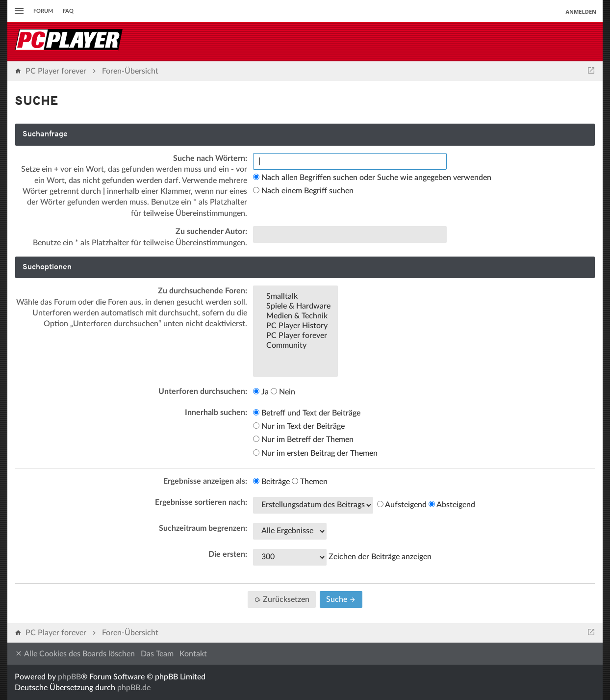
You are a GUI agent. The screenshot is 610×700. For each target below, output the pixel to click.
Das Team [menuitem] (157, 654)
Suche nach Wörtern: (210, 158)
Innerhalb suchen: (216, 413)
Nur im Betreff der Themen (303, 440)
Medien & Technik (295, 316)
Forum (43, 11)
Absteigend (452, 505)
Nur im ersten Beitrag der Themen (315, 453)
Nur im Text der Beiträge (299, 426)
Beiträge (271, 482)
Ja (261, 392)
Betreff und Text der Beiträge (307, 413)
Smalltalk (295, 297)
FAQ (68, 11)
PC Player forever (295, 336)
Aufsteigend (402, 505)
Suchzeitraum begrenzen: (203, 528)
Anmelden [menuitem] (581, 12)
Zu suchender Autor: (211, 232)
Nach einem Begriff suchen (303, 191)
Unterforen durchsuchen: (203, 391)
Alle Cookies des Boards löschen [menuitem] (75, 654)
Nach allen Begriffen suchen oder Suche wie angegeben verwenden (372, 178)
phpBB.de (134, 688)
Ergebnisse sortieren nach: (201, 502)
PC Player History (295, 326)
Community (295, 346)
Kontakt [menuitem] (193, 654)
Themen (310, 482)
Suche (341, 599)
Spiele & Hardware (295, 307)
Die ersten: (228, 554)
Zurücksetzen (282, 599)
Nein (283, 392)
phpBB (69, 677)
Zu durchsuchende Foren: (203, 291)
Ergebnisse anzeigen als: (205, 481)
